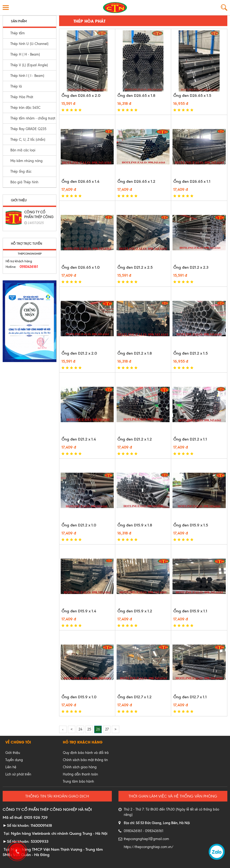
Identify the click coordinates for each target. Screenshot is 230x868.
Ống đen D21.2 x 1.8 (135, 353)
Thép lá (16, 86)
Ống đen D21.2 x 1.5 (190, 353)
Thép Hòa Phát (22, 97)
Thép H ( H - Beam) (25, 54)
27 (107, 729)
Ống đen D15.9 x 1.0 (79, 697)
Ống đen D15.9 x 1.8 (135, 525)
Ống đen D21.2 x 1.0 (79, 525)
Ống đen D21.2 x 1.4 (79, 439)
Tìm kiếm (224, 8)
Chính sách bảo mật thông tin (85, 760)
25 (89, 729)
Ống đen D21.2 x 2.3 (191, 267)
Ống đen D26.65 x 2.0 (81, 95)
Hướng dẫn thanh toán (80, 774)
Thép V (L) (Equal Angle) (29, 65)
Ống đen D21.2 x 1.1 (190, 439)
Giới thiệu (13, 753)
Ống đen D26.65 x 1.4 (80, 181)
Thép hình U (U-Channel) (29, 44)
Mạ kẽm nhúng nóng (26, 161)
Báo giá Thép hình (24, 182)
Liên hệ (11, 767)
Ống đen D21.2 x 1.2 (135, 439)
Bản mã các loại (23, 150)
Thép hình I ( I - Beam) (27, 76)
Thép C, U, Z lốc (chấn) (28, 140)
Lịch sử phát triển (18, 774)
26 (98, 729)
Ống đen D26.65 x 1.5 (192, 95)
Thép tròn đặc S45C (25, 108)
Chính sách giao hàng (80, 767)
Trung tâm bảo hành (78, 781)
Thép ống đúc (21, 171)
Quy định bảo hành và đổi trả (86, 753)
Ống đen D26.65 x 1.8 (136, 95)
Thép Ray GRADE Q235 (28, 129)
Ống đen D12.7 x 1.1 (190, 697)
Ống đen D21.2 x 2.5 (135, 267)
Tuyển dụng (14, 760)
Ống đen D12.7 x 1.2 (134, 697)
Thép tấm (18, 33)
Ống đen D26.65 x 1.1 (192, 181)
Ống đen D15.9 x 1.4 (79, 611)
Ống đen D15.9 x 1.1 (190, 611)
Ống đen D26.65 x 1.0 (81, 267)
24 (80, 729)
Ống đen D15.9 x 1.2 (135, 611)
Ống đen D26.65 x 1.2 (136, 181)
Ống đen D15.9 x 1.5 (191, 525)
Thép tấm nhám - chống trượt (33, 118)
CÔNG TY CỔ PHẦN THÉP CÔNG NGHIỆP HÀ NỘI (39, 217)
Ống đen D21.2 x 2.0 (79, 353)
